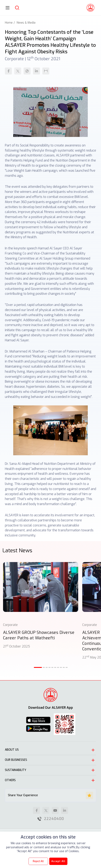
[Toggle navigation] (8, 8)
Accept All (58, 861)
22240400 (54, 819)
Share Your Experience (50, 795)
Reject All (38, 861)
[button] (38, 667)
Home (9, 23)
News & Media (26, 23)
